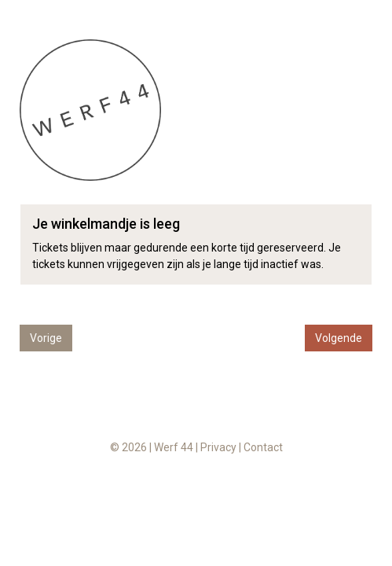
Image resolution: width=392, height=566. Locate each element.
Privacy (218, 447)
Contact (263, 447)
